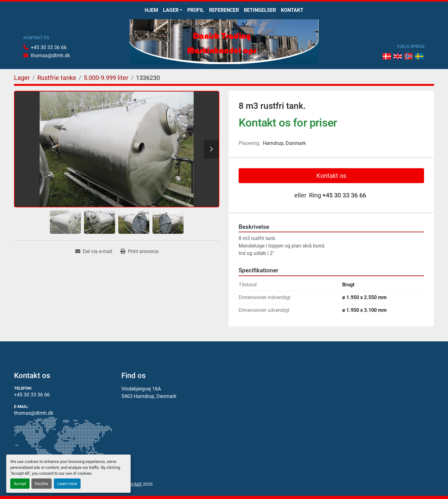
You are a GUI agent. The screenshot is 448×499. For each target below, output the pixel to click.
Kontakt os (331, 176)
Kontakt (292, 10)
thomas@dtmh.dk (50, 55)
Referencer (224, 10)
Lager (171, 10)
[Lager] (22, 78)
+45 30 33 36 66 (49, 47)
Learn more (67, 484)
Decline (42, 484)
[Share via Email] (94, 252)
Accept (20, 484)
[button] (173, 10)
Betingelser (260, 10)
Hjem (151, 10)
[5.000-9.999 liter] (106, 78)
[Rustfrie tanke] (57, 78)
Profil (196, 10)
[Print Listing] (139, 252)
